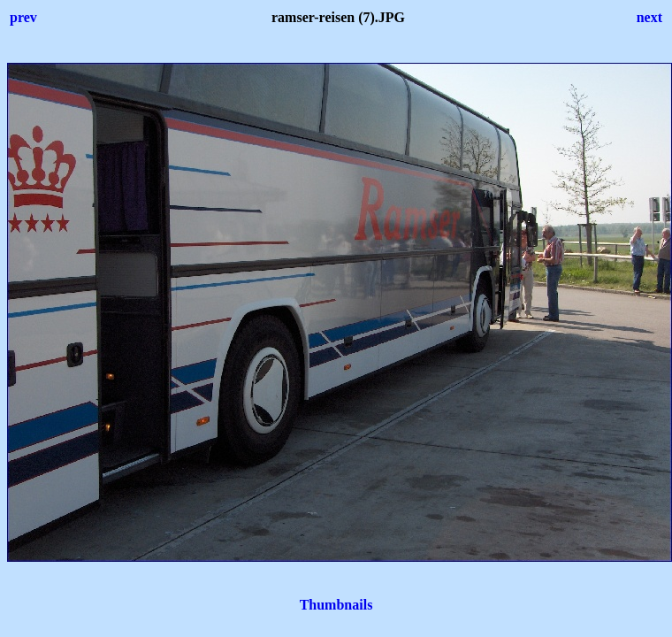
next (649, 17)
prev (23, 17)
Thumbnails (336, 605)
